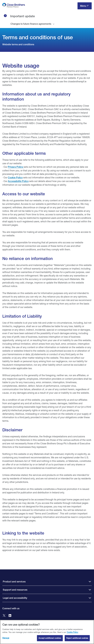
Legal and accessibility (15, 598)
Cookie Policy (15, 178)
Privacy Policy (16, 167)
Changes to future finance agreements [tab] (31, 24)
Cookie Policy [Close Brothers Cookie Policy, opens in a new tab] (72, 633)
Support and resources (15, 590)
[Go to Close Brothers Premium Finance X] (4, 616)
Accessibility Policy (18, 181)
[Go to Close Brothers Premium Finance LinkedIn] (10, 616)
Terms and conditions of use (38, 37)
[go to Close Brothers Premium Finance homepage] (14, 6)
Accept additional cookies (50, 639)
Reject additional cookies (77, 639)
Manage (6, 639)
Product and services (14, 582)
